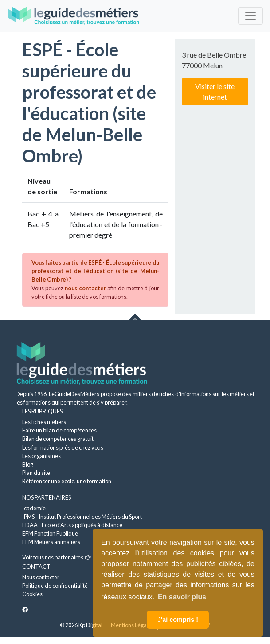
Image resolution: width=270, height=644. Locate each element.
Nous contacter (41, 577)
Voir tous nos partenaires (57, 557)
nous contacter (85, 288)
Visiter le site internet (215, 91)
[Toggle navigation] (250, 16)
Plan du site (36, 473)
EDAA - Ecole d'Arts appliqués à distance (72, 525)
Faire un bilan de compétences (59, 430)
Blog (28, 464)
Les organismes (41, 456)
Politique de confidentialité (55, 586)
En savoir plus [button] (182, 597)
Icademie (34, 508)
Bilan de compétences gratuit (58, 439)
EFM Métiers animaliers (51, 542)
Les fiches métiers (44, 422)
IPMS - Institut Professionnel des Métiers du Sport (82, 517)
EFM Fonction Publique (50, 533)
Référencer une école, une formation (67, 481)
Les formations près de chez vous (63, 447)
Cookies (32, 594)
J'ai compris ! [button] (178, 620)
